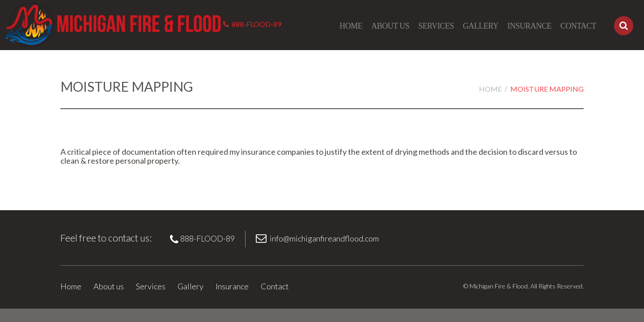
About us (390, 26)
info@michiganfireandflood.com (324, 238)
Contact (578, 26)
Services (436, 26)
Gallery (481, 26)
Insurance (529, 26)
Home (351, 26)
